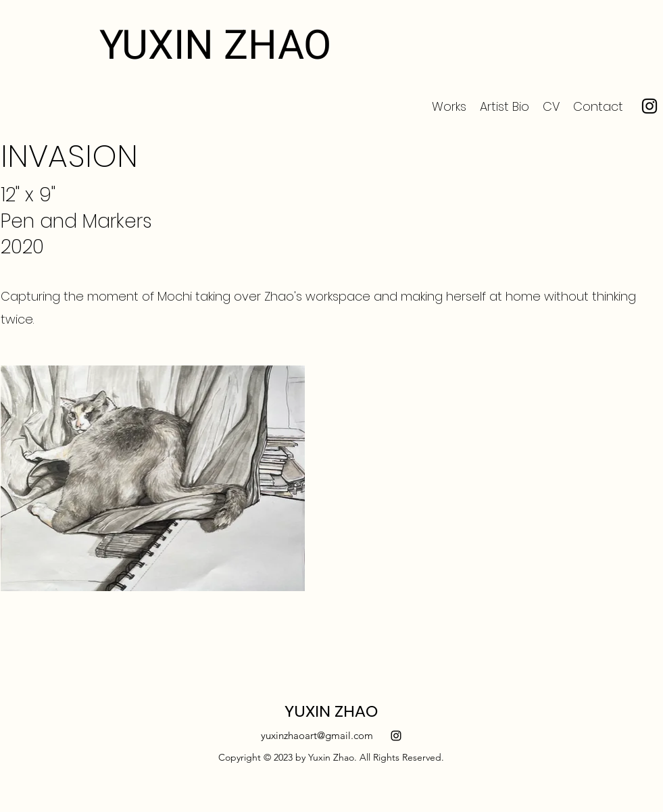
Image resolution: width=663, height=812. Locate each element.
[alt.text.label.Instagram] (396, 736)
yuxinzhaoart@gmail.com (317, 735)
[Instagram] (649, 106)
